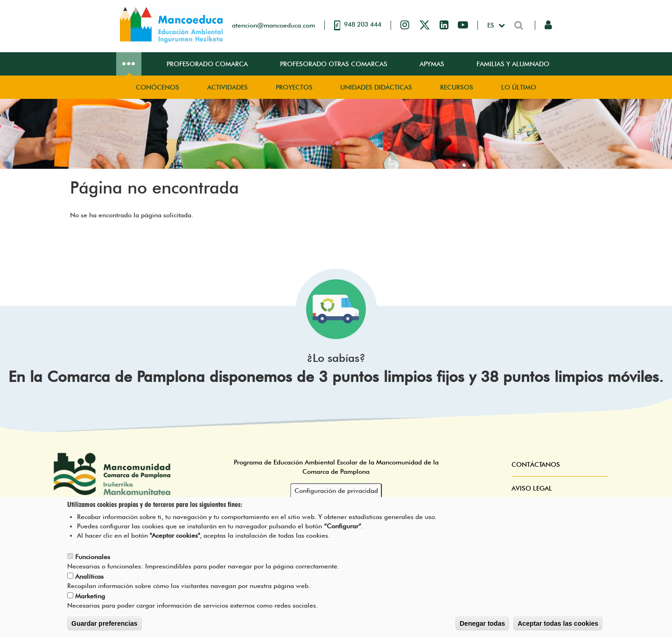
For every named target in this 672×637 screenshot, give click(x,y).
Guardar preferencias (105, 623)
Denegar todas (482, 623)
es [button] (492, 25)
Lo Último (519, 87)
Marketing (90, 596)
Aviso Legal (532, 488)
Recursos (457, 87)
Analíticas (89, 576)
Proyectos (294, 87)
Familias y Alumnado (513, 64)
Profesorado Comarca (207, 64)
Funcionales (93, 557)
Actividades (227, 87)
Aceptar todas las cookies (558, 623)
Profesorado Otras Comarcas (334, 64)
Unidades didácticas (376, 87)
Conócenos (157, 87)
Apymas (432, 64)
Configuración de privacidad (336, 491)
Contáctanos (536, 464)
